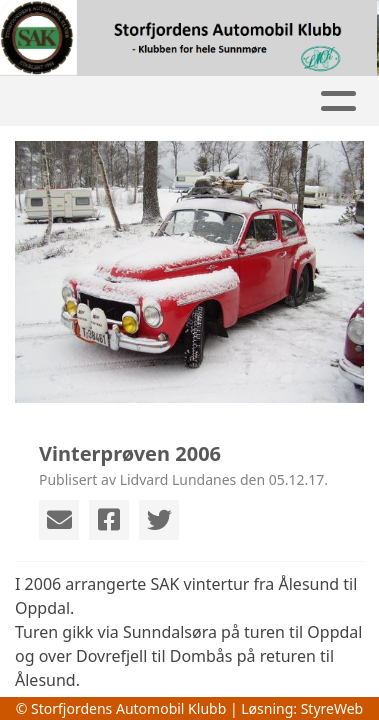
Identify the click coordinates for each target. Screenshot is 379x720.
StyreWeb (332, 708)
